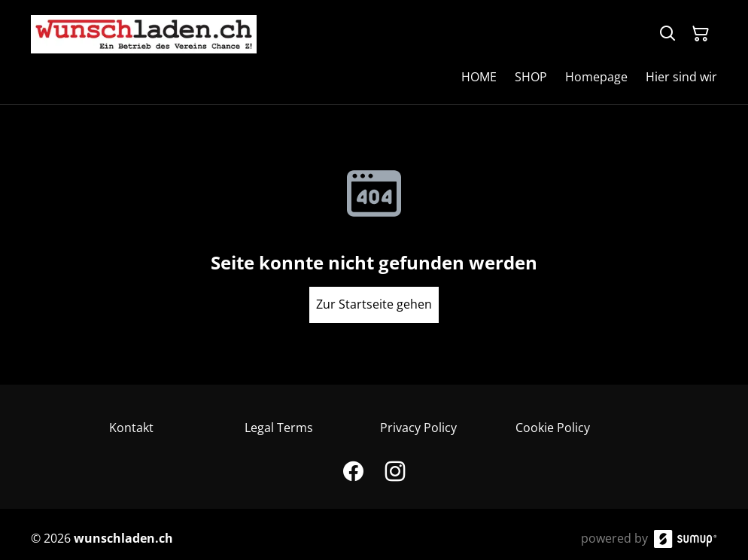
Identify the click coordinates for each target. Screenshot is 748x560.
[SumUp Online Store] (686, 539)
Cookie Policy (553, 428)
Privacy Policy (418, 428)
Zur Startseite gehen (374, 304)
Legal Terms (279, 428)
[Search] (667, 34)
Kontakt (131, 428)
